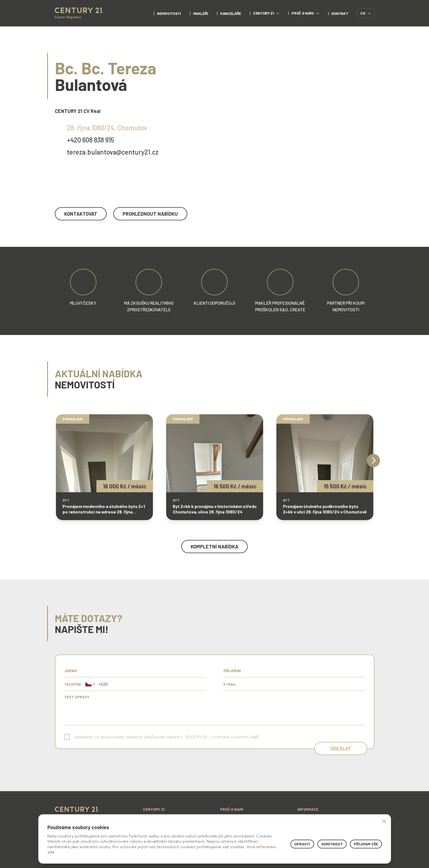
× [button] (384, 821)
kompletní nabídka (214, 547)
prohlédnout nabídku (150, 214)
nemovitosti (169, 13)
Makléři (201, 13)
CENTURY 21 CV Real (78, 111)
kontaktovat (81, 214)
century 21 (266, 13)
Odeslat (341, 748)
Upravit (302, 844)
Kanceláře (231, 13)
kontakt (340, 13)
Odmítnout (332, 844)
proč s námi (305, 13)
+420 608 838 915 (91, 140)
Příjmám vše (366, 844)
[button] (90, 684)
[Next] (373, 461)
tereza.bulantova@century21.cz (113, 152)
